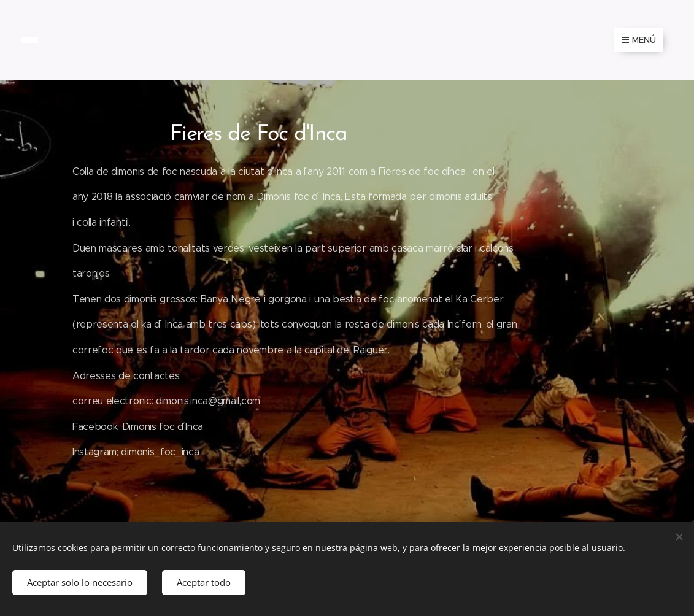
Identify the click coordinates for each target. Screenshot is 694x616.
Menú (639, 40)
